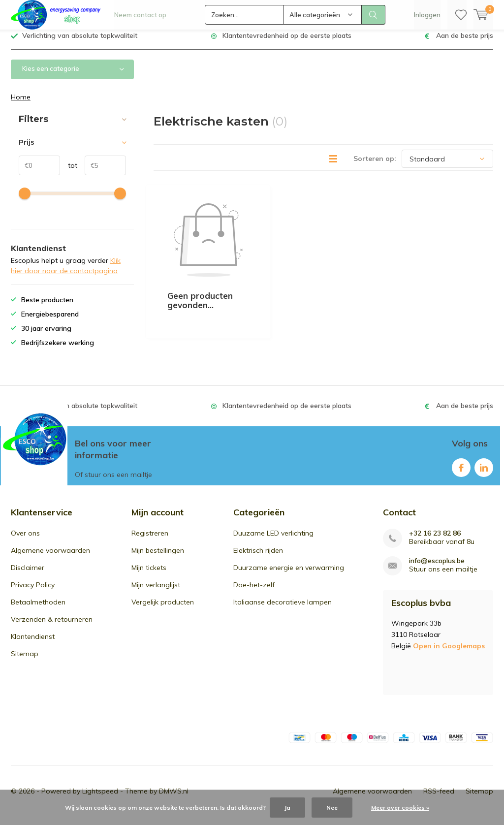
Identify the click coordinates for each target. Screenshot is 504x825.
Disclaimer (28, 575)
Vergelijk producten (163, 609)
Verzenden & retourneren (52, 627)
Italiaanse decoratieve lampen (283, 609)
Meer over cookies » (400, 808)
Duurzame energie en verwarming (289, 575)
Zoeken (374, 15)
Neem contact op (140, 15)
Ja (287, 808)
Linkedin (484, 473)
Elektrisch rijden (258, 558)
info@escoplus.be (437, 568)
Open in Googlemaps (449, 653)
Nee (332, 808)
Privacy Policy (33, 592)
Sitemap (25, 661)
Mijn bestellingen (158, 558)
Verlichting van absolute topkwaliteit (80, 43)
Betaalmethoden (38, 609)
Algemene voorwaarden (50, 558)
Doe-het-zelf (254, 592)
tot (69, 173)
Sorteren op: (375, 166)
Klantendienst (33, 644)
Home (21, 104)
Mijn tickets (149, 575)
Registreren (150, 540)
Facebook (461, 473)
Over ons (25, 540)
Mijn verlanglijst (156, 592)
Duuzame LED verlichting (273, 540)
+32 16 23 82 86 (435, 541)
